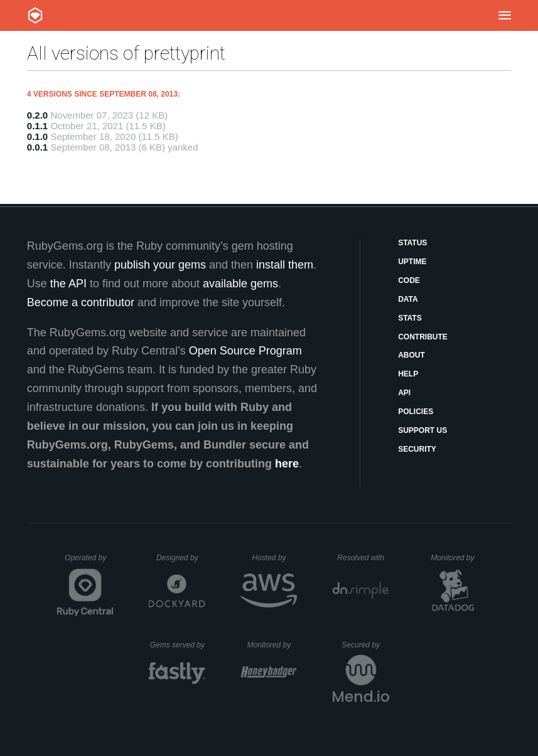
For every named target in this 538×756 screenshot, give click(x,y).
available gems (240, 284)
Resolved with (363, 558)
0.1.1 (37, 126)
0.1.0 (37, 136)
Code (409, 280)
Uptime (412, 262)
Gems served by (178, 645)
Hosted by (274, 558)
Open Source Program (245, 351)
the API (68, 284)
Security (417, 449)
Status (412, 243)
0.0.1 (37, 147)
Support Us (422, 430)
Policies (416, 412)
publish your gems (160, 265)
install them (285, 265)
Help (408, 374)
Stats (410, 318)
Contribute (423, 337)
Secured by (365, 645)
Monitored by (456, 558)
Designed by (181, 558)
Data (408, 299)
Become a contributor (81, 302)
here (287, 464)
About (412, 355)
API (404, 393)
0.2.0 (37, 115)
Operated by (89, 562)
